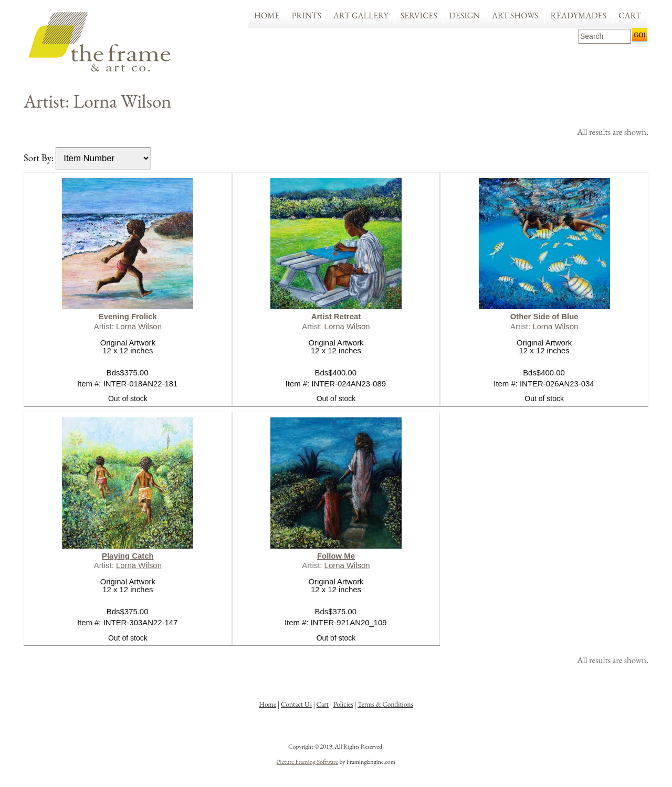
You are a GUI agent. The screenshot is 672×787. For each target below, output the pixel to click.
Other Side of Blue (544, 316)
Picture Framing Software (307, 762)
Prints (307, 15)
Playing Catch (128, 556)
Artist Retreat (336, 316)
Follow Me (336, 556)
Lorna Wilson (139, 326)
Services (419, 15)
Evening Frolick (128, 316)
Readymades (579, 15)
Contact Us (296, 704)
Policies (343, 704)
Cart (630, 15)
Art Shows (515, 15)
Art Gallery (361, 15)
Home (267, 15)
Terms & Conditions (385, 704)
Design (465, 15)
